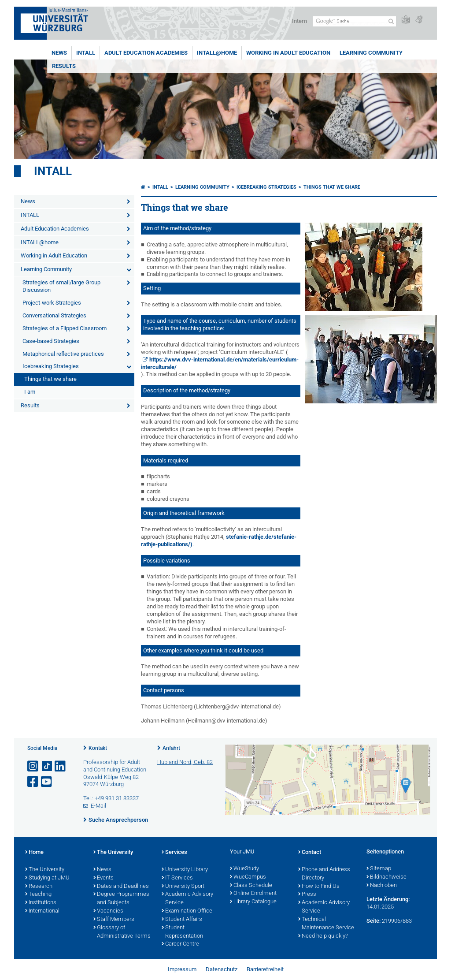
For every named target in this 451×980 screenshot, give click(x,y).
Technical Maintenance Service (326, 924)
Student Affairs (182, 920)
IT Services (177, 878)
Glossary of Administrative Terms (122, 932)
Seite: (373, 921)
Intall (53, 171)
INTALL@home (217, 53)
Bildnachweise (386, 877)
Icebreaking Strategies (51, 366)
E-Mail (98, 806)
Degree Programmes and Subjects (121, 899)
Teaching (38, 894)
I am (30, 392)
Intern (299, 21)
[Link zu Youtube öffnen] (47, 782)
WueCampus (248, 877)
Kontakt (98, 748)
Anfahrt (171, 748)
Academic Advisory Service (187, 899)
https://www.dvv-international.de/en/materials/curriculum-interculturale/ (220, 363)
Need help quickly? (323, 936)
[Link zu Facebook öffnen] (33, 782)
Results (64, 66)
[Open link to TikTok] (47, 766)
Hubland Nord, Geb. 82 (185, 762)
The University (45, 870)
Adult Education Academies (146, 53)
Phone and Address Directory (324, 874)
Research (39, 887)
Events (104, 878)
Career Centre (180, 944)
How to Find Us (319, 887)
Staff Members (114, 920)
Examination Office (187, 911)
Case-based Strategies (51, 341)
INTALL (86, 53)
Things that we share (50, 379)
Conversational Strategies (54, 315)
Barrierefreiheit (265, 969)
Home (34, 853)
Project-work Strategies (52, 303)
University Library (185, 870)
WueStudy (244, 869)
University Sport (183, 887)
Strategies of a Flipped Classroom (65, 328)
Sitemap (379, 869)
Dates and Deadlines (121, 887)
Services (174, 853)
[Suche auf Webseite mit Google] (354, 21)
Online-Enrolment (253, 894)
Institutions (41, 903)
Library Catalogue (253, 902)
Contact (310, 853)
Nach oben (382, 886)
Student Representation (182, 932)
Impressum (182, 969)
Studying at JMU (47, 878)
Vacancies (108, 911)
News (59, 53)
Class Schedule (251, 886)
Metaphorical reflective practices (63, 354)
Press (307, 894)
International (42, 911)
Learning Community (371, 53)
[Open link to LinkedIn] (61, 766)
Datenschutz (222, 969)
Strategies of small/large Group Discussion (61, 286)
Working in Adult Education (288, 53)
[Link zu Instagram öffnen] (33, 766)
